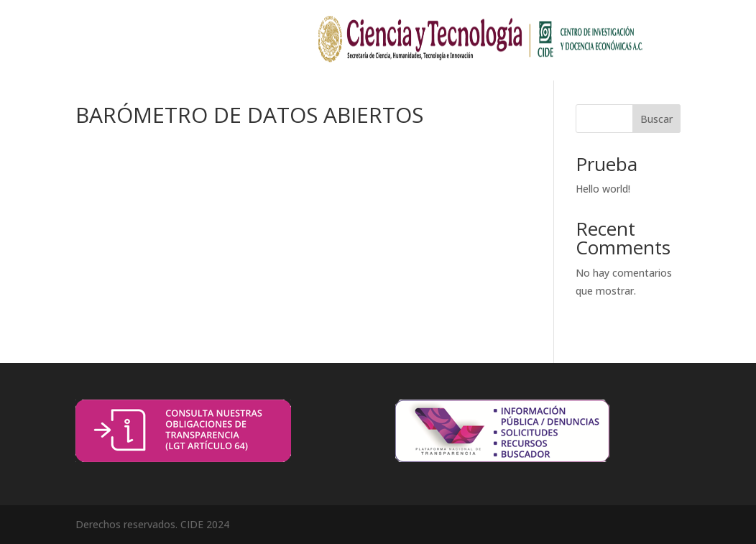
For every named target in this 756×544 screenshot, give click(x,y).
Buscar (656, 119)
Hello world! (603, 189)
